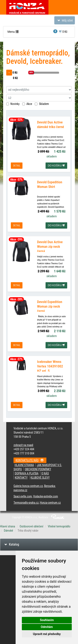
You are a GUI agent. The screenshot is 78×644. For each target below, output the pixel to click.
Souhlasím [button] (47, 620)
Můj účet (64, 21)
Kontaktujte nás (31, 460)
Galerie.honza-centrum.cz (28, 486)
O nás (45, 473)
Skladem (42, 104)
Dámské (8, 531)
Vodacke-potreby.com (45, 496)
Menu (14, 33)
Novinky (13, 104)
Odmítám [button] (47, 627)
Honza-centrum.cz (50, 503)
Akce (27, 104)
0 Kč (60, 31)
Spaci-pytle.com (23, 496)
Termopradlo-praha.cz (26, 503)
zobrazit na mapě (23, 445)
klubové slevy (40, 478)
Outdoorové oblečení (31, 526)
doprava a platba (27, 473)
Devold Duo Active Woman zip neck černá (50, 247)
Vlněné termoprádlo (59, 526)
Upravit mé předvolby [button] (47, 634)
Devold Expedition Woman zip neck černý (50, 306)
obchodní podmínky (38, 469)
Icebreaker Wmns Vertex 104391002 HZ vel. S (50, 366)
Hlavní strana (24, 465)
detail (17, 166)
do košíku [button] (56, 166)
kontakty (21, 478)
